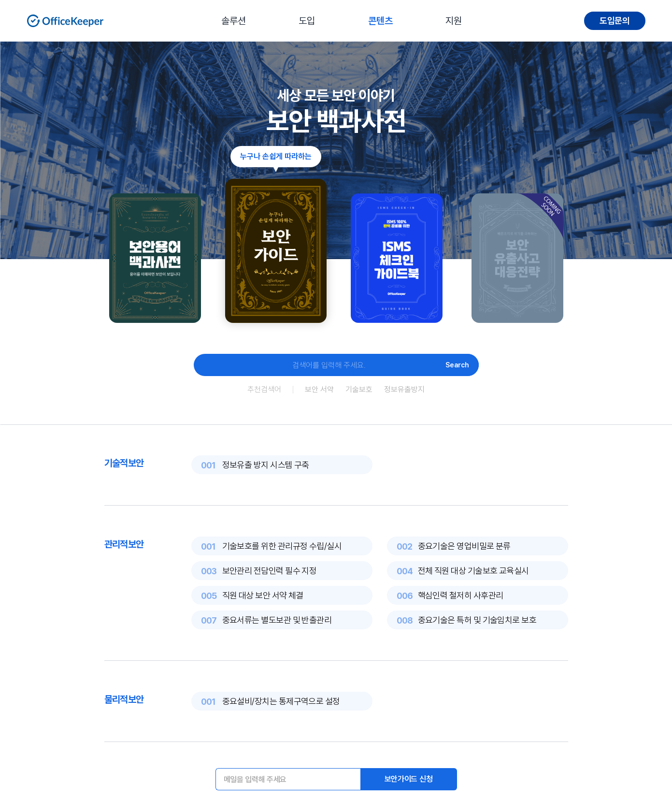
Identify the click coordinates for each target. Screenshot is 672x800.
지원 (454, 21)
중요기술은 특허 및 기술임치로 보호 (477, 620)
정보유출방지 (404, 389)
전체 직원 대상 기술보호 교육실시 (473, 571)
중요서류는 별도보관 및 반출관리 (277, 620)
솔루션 (234, 21)
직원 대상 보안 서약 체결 (263, 595)
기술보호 (359, 389)
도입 (307, 21)
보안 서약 (319, 389)
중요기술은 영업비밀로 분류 (464, 546)
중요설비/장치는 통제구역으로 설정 (281, 701)
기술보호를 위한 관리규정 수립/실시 (282, 546)
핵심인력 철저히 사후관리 (461, 595)
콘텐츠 (380, 21)
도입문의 (615, 21)
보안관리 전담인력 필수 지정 (270, 571)
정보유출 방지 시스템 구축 (266, 465)
